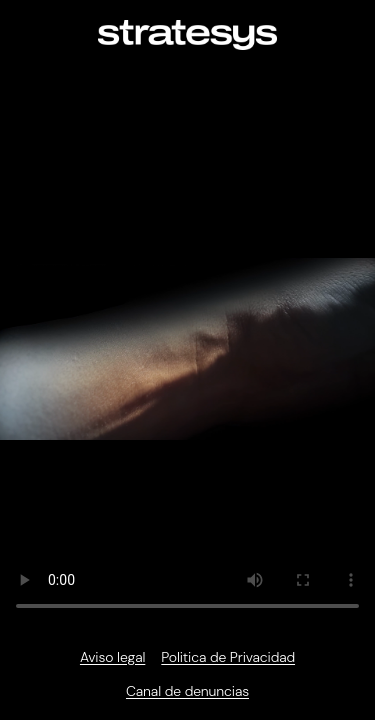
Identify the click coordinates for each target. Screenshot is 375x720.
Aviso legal (112, 657)
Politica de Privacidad (228, 657)
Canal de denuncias (187, 691)
